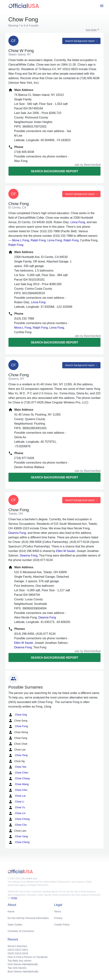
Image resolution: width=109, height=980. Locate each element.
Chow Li (16, 802)
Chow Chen (18, 773)
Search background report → (81, 41)
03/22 (18, 950)
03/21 (25, 950)
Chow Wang (19, 784)
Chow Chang (19, 779)
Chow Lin (17, 813)
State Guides (15, 925)
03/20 (11, 953)
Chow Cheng (19, 842)
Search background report (54, 171)
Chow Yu (17, 808)
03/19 (18, 953)
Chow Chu (18, 825)
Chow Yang (18, 837)
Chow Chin (18, 790)
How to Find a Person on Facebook (28, 957)
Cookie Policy (62, 925)
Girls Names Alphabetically (23, 964)
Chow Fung (18, 726)
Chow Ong (18, 715)
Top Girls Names (17, 968)
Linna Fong (78, 222)
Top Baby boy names (20, 961)
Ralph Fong (38, 240)
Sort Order (91, 30)
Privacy (58, 918)
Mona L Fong (21, 240)
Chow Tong (18, 755)
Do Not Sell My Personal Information (28, 918)
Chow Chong (19, 819)
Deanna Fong (17, 533)
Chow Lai (17, 796)
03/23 (11, 950)
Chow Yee (17, 767)
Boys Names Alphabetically (23, 971)
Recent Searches (17, 946)
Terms (58, 912)
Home (11, 912)
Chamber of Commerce (21, 931)
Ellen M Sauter (66, 551)
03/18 (25, 953)
